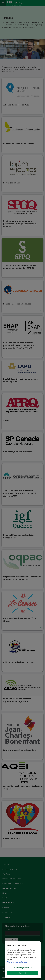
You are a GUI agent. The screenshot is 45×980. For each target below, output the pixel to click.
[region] (23, 960)
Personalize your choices (22, 968)
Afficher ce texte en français (17, 962)
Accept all (23, 973)
